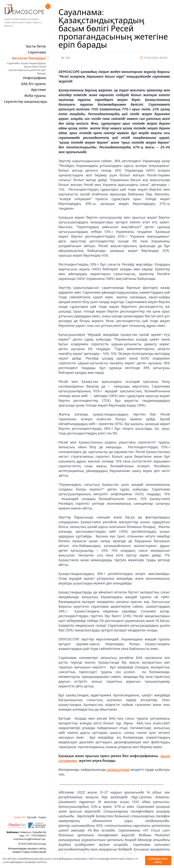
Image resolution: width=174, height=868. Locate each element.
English (42, 817)
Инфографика (34, 78)
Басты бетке (36, 46)
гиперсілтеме (118, 770)
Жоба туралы (35, 96)
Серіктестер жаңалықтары (26, 102)
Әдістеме (38, 90)
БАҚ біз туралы (34, 84)
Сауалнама (37, 52)
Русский (32, 817)
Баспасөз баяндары (29, 58)
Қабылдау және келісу (158, 860)
